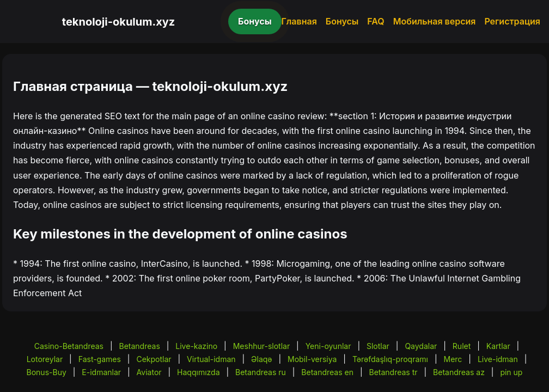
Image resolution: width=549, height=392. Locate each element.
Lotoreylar (45, 359)
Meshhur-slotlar (261, 346)
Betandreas (140, 346)
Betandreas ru (261, 372)
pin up (511, 372)
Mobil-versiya (312, 359)
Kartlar (498, 346)
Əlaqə (261, 359)
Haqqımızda (198, 372)
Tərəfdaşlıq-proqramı (390, 359)
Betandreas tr (393, 372)
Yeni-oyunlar (328, 346)
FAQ (376, 21)
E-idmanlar (101, 372)
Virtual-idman (211, 359)
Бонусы (255, 21)
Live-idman (498, 359)
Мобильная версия (435, 21)
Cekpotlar (154, 359)
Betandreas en (327, 372)
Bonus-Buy (47, 372)
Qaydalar (421, 346)
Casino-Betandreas (69, 346)
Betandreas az (459, 372)
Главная (299, 21)
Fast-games (100, 359)
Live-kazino (196, 346)
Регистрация (512, 21)
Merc (453, 359)
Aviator (149, 372)
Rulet (462, 346)
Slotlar (378, 346)
